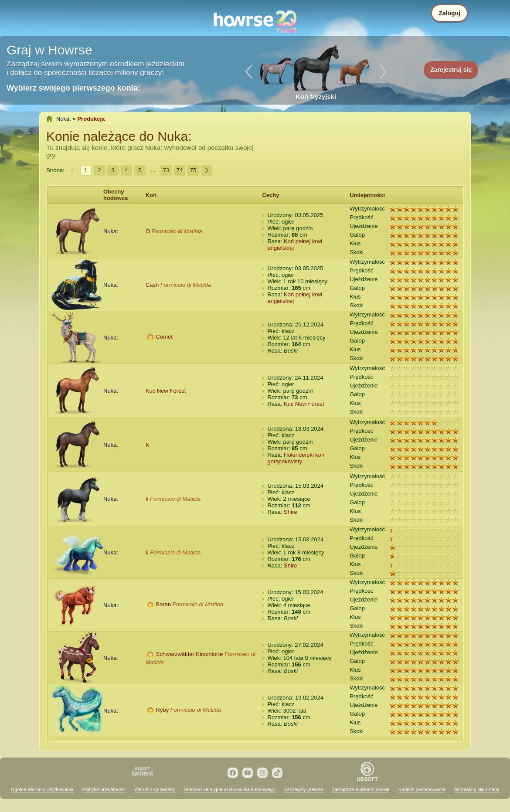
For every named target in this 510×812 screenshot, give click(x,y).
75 (193, 170)
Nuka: (64, 119)
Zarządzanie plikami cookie (361, 789)
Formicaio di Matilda (177, 231)
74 (180, 170)
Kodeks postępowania (422, 789)
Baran (164, 604)
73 (166, 170)
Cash (152, 285)
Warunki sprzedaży (155, 789)
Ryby (163, 710)
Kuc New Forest (166, 391)
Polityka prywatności (104, 789)
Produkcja (91, 119)
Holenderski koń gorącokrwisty (296, 458)
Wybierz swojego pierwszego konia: (73, 88)
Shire (290, 512)
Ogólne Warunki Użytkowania (42, 789)
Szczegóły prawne (304, 789)
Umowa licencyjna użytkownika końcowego (229, 789)
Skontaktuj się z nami (476, 789)
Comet (164, 337)
